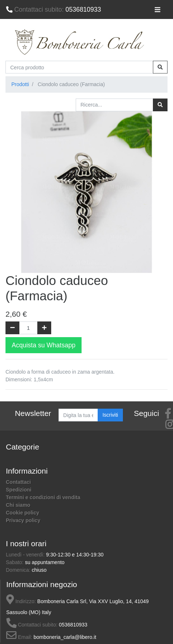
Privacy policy (23, 520)
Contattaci (18, 482)
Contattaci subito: (32, 625)
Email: (19, 637)
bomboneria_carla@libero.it (65, 637)
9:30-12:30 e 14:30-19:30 (75, 555)
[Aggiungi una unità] (44, 328)
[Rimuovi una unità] (12, 328)
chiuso (39, 570)
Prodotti (20, 84)
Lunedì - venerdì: (26, 555)
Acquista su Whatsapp (44, 345)
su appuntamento (45, 562)
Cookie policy (22, 513)
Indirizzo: (21, 601)
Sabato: (15, 562)
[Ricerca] (160, 105)
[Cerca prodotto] (79, 67)
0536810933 (53, 9)
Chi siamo (18, 505)
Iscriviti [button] (110, 415)
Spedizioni (19, 490)
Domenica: (19, 570)
